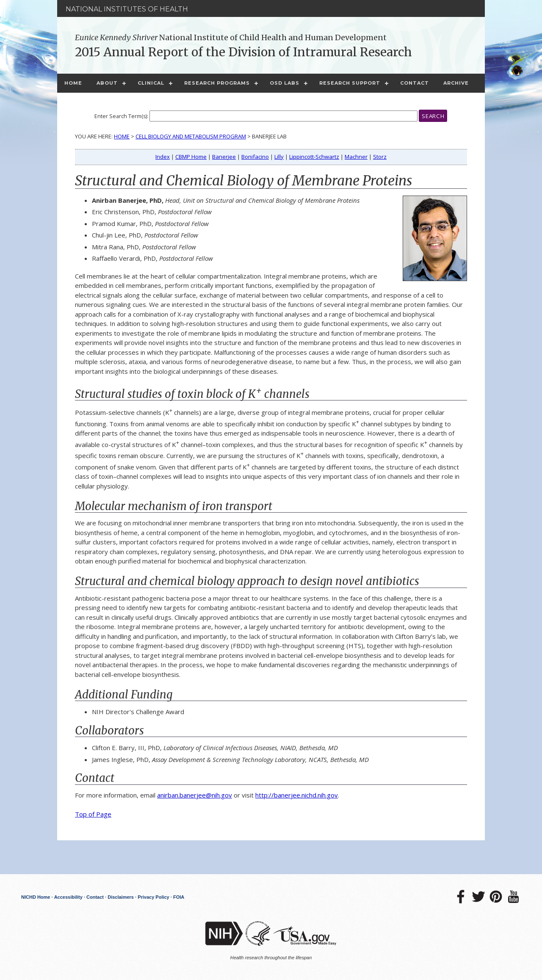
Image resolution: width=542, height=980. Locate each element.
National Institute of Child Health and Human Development (231, 37)
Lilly (279, 157)
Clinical (151, 83)
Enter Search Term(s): (121, 116)
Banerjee (224, 157)
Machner (356, 157)
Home (73, 83)
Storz (380, 157)
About (107, 83)
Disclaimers (121, 897)
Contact (415, 83)
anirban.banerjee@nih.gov (195, 795)
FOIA (179, 897)
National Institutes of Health (127, 9)
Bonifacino (255, 157)
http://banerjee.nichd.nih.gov (297, 795)
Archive (456, 83)
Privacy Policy (153, 897)
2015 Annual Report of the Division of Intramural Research (243, 52)
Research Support (350, 83)
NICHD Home (36, 897)
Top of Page (93, 814)
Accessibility (68, 897)
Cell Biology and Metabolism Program (191, 136)
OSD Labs (285, 83)
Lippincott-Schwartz (314, 157)
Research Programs (217, 83)
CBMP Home (191, 157)
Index (163, 157)
